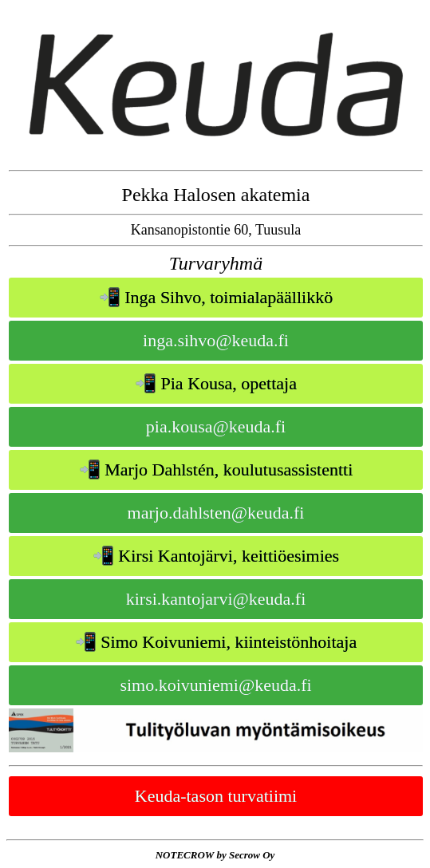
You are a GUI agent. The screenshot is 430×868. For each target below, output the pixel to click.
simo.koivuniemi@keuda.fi (215, 685)
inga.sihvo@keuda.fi (216, 340)
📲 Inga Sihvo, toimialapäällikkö (216, 297)
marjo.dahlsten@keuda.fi (216, 513)
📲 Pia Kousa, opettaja (216, 383)
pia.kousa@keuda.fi (216, 426)
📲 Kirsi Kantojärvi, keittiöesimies (216, 556)
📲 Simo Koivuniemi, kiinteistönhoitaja (216, 642)
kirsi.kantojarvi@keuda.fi (216, 599)
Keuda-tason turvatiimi (216, 796)
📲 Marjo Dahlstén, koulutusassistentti (216, 470)
